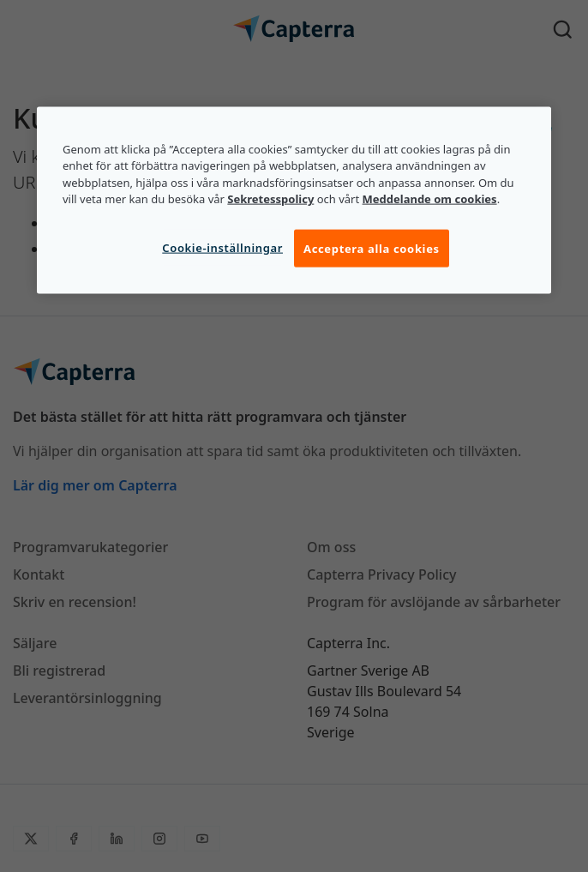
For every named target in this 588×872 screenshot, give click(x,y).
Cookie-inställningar (222, 247)
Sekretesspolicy (270, 199)
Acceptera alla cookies (372, 248)
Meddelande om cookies (430, 199)
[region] (294, 200)
